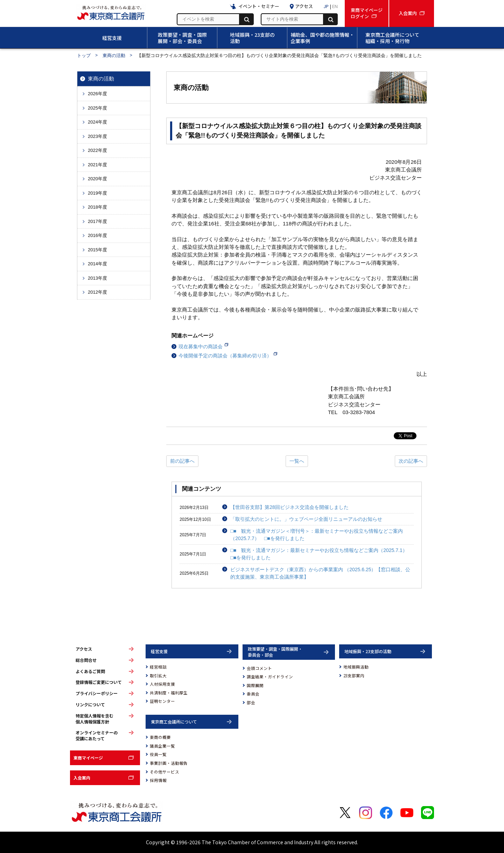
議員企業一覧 (162, 746)
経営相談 (158, 667)
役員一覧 (158, 754)
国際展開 (255, 685)
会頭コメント (259, 668)
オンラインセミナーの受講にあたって (97, 736)
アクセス (84, 649)
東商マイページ (88, 758)
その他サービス (164, 772)
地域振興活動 (356, 667)
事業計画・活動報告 (169, 763)
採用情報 (158, 780)
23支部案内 (354, 676)
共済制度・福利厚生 (169, 693)
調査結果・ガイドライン (270, 677)
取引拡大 (158, 676)
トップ (84, 55)
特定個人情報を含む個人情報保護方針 (94, 719)
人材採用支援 (162, 684)
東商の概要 (160, 737)
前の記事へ (182, 461)
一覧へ (297, 461)
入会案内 (82, 778)
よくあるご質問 (90, 671)
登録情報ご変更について (99, 682)
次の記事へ (411, 461)
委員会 (253, 694)
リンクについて (90, 705)
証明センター (162, 701)
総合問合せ (86, 660)
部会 (251, 702)
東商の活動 (114, 55)
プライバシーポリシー (97, 693)
